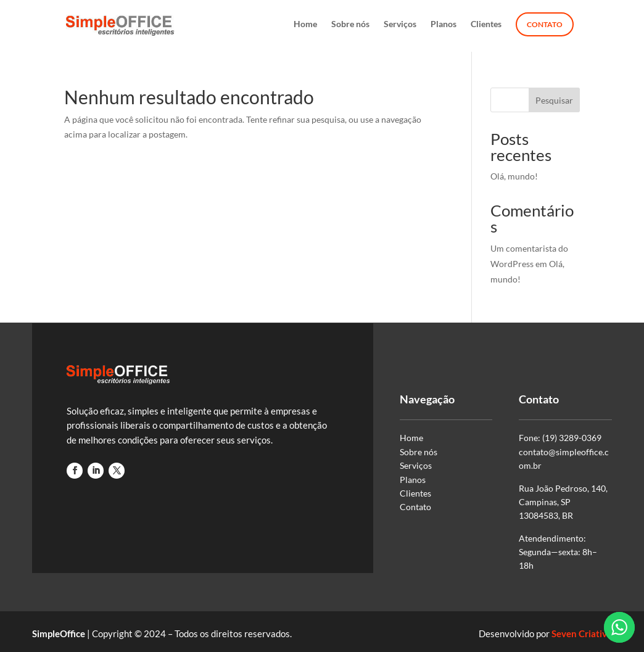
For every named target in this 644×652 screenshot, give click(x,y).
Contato (545, 24)
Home (305, 24)
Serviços (400, 24)
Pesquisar (554, 100)
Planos (444, 24)
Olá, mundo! (514, 176)
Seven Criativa (582, 633)
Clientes (486, 24)
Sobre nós (350, 24)
